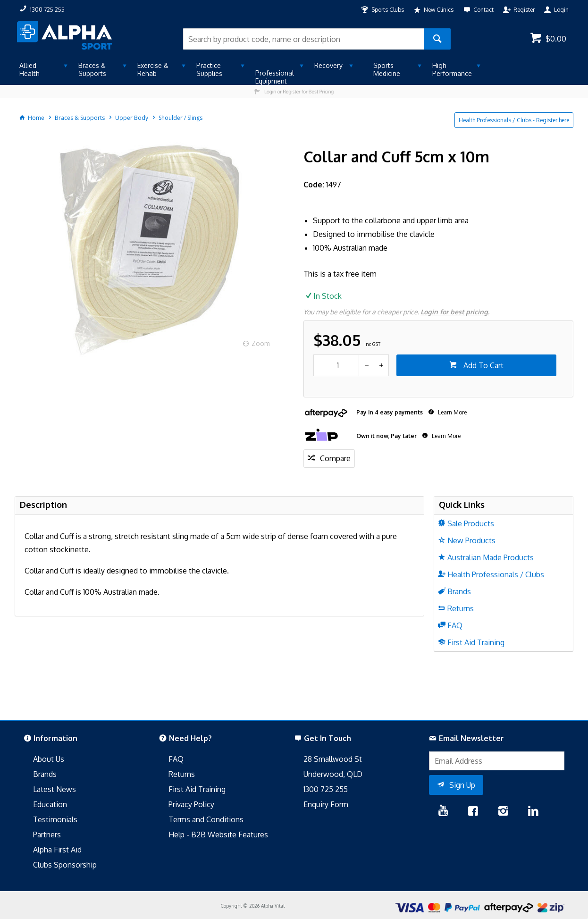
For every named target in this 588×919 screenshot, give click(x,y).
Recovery (328, 65)
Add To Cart (483, 365)
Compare (335, 458)
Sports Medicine (387, 69)
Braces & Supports (92, 69)
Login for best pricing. (455, 312)
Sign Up (462, 785)
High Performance (452, 69)
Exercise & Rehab (153, 69)
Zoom (261, 343)
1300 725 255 (326, 789)
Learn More (452, 412)
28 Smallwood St (333, 759)
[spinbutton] (336, 365)
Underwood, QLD (333, 774)
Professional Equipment (275, 77)
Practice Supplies (209, 69)
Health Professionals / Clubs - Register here (514, 120)
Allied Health (29, 69)
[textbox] (303, 39)
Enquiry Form (326, 804)
